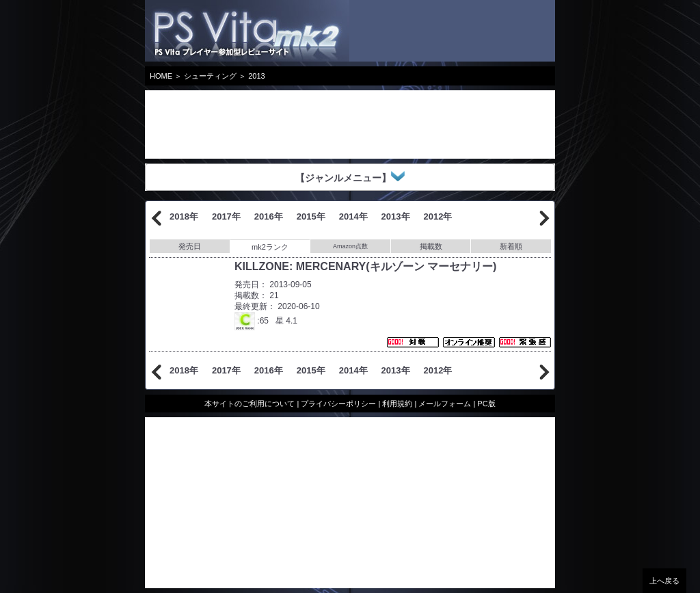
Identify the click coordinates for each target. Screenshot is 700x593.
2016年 (269, 216)
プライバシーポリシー (338, 404)
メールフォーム (445, 404)
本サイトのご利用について (250, 404)
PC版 (486, 404)
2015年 (311, 216)
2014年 (353, 216)
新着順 (511, 246)
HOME (161, 76)
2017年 (226, 216)
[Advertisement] (254, 124)
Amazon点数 (350, 246)
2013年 (396, 216)
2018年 (184, 216)
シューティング (210, 76)
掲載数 (431, 246)
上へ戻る (664, 581)
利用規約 (397, 404)
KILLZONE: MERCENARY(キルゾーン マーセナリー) (365, 266)
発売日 (190, 246)
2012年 (438, 216)
